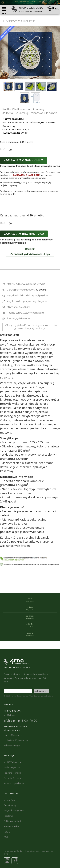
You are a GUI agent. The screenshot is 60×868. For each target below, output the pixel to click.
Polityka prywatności (13, 821)
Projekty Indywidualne (14, 783)
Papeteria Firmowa (12, 773)
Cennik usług (10, 805)
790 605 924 (41, 290)
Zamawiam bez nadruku (24, 234)
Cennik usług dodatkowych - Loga (30, 254)
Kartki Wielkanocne (12, 762)
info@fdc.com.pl (11, 715)
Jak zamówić (10, 800)
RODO (7, 832)
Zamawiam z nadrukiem (24, 160)
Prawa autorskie (11, 826)
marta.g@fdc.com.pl (13, 735)
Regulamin (9, 816)
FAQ (6, 837)
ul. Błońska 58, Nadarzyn (16, 740)
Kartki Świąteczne (12, 767)
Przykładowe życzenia (14, 810)
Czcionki (30, 249)
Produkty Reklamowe (13, 778)
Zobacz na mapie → (13, 746)
